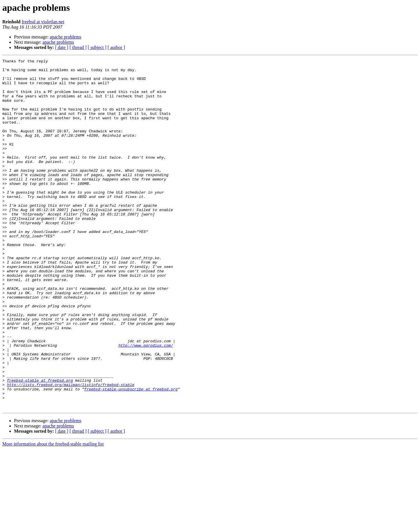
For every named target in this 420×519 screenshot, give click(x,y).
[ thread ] (78, 47)
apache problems (66, 37)
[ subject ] (97, 47)
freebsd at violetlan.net (43, 22)
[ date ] (62, 47)
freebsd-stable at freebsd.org (40, 445)
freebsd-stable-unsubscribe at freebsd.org (131, 455)
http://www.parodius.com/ (146, 403)
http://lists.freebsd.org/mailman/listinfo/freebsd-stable (71, 450)
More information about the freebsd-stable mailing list (53, 514)
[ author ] (116, 47)
